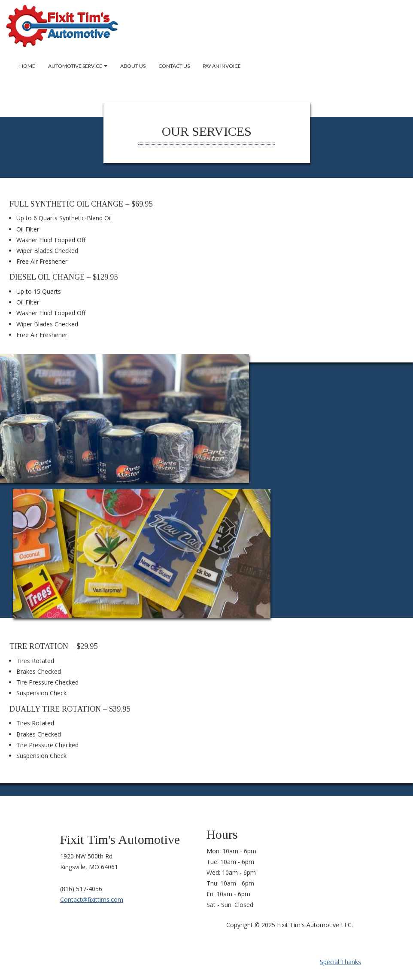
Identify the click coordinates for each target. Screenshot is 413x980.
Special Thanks (340, 962)
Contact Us (174, 66)
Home (27, 66)
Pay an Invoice (222, 66)
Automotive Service (78, 66)
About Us (133, 66)
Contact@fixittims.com (92, 899)
